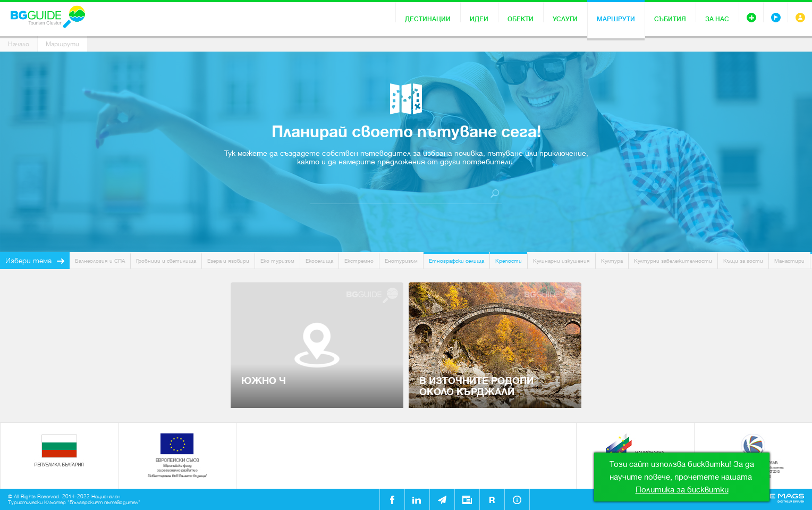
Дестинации (428, 19)
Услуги (565, 19)
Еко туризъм (277, 261)
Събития (670, 19)
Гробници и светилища (166, 261)
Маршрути (616, 19)
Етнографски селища (456, 261)
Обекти (521, 19)
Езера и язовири (228, 261)
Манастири (789, 261)
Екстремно (359, 261)
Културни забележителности (673, 261)
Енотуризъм (401, 261)
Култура (612, 261)
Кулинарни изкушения (561, 261)
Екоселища (319, 261)
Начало (19, 44)
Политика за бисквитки (682, 490)
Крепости (509, 261)
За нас (717, 19)
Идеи (479, 19)
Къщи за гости (743, 261)
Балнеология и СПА (100, 261)
